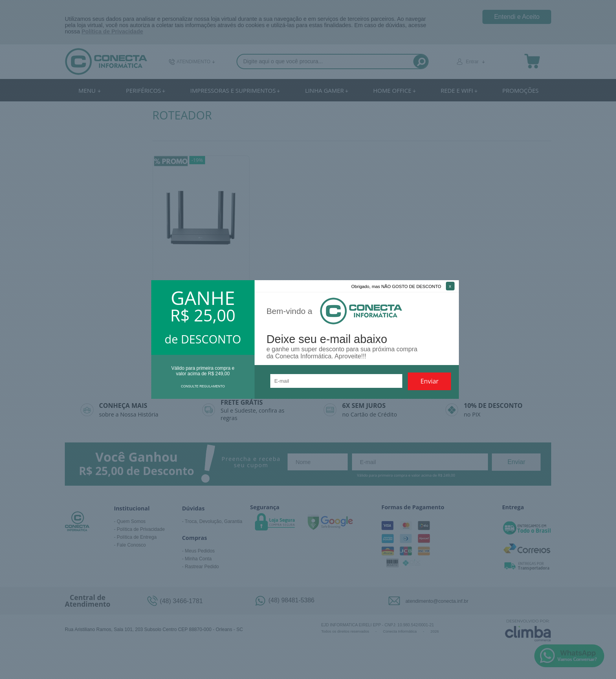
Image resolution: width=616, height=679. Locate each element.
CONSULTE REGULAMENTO (203, 386)
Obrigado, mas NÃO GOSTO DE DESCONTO (396, 286)
